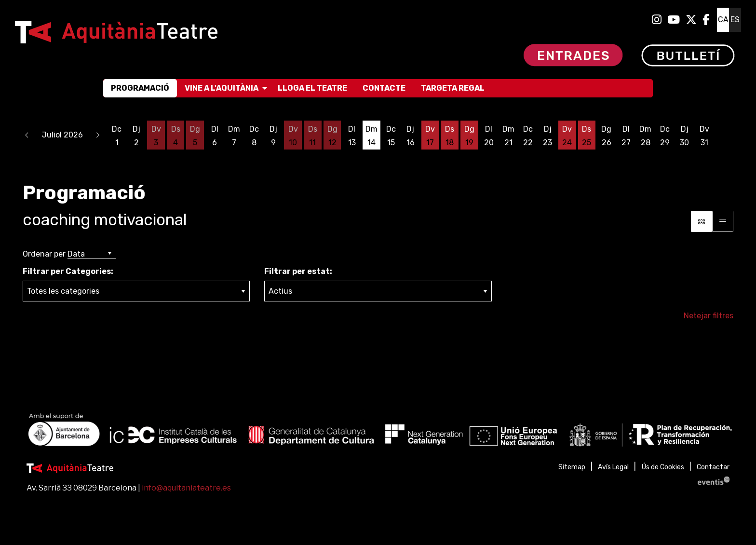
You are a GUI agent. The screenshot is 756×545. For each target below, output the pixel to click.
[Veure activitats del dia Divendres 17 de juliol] (430, 136)
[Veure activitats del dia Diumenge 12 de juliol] (332, 136)
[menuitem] (657, 20)
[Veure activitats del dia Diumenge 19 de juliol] (469, 136)
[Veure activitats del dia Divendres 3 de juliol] (156, 136)
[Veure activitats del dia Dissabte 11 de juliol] (313, 136)
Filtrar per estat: (298, 271)
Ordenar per (44, 254)
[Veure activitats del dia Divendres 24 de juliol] (567, 136)
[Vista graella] (723, 221)
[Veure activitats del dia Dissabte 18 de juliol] (450, 136)
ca (723, 20)
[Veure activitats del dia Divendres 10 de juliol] (293, 136)
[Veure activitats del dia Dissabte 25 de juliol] (587, 136)
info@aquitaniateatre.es (186, 488)
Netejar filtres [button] (709, 316)
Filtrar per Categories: (68, 271)
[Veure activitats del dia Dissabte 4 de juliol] (176, 136)
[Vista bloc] (702, 221)
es (735, 20)
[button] (27, 135)
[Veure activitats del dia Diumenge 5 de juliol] (195, 136)
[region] (378, 432)
